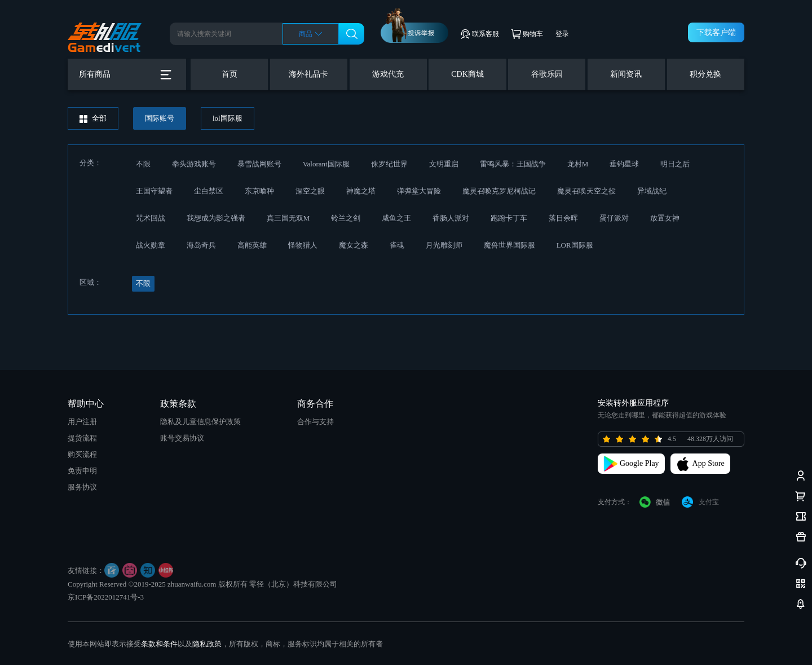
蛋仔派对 (614, 218)
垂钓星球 (624, 164)
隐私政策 (207, 644)
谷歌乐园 (547, 74)
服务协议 (82, 487)
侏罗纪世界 (389, 164)
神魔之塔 (361, 191)
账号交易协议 (182, 438)
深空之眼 (310, 191)
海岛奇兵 (201, 245)
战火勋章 (151, 245)
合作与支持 (315, 422)
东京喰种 (259, 191)
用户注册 (82, 422)
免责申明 (82, 471)
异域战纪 (652, 191)
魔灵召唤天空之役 (586, 191)
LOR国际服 (575, 245)
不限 (143, 164)
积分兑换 (705, 74)
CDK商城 (467, 74)
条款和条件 (159, 644)
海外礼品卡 (308, 74)
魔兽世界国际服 (509, 245)
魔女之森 (354, 245)
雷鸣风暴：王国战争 (513, 164)
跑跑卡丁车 (509, 218)
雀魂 (397, 245)
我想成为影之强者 (216, 218)
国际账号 (160, 118)
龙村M (578, 164)
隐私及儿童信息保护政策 (200, 422)
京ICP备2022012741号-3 (106, 597)
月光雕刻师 (444, 245)
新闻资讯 (626, 74)
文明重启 (444, 164)
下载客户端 (716, 32)
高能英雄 (252, 245)
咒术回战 (151, 218)
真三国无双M (288, 218)
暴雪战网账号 (259, 164)
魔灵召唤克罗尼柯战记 (499, 191)
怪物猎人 (303, 245)
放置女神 (665, 218)
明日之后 (675, 164)
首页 (230, 74)
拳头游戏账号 (194, 164)
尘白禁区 (209, 191)
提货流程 (82, 438)
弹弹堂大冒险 (419, 191)
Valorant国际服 (326, 164)
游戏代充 (388, 74)
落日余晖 (563, 218)
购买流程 (82, 454)
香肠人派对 (451, 218)
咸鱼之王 (396, 218)
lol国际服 (228, 118)
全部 (93, 118)
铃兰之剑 (346, 218)
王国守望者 (154, 191)
